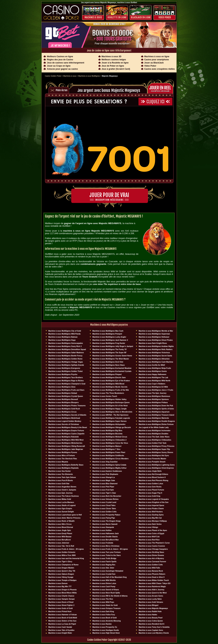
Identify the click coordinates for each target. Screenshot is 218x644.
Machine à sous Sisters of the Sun (62, 621)
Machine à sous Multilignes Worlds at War (156, 331)
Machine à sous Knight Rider (60, 633)
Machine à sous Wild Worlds (104, 580)
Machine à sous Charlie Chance (61, 596)
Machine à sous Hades (148, 615)
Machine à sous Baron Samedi (105, 524)
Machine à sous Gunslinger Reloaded (108, 571)
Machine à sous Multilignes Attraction (154, 359)
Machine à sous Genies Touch (105, 396)
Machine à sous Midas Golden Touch (154, 580)
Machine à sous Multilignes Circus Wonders (111, 459)
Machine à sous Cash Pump (104, 587)
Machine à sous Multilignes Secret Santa (155, 356)
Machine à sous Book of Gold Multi (63, 618)
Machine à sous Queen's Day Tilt (62, 571)
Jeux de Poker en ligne (113, 66)
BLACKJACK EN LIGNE (141, 17)
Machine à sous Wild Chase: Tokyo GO (155, 583)
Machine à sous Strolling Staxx (151, 552)
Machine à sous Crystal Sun (104, 574)
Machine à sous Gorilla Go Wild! (152, 365)
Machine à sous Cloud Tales (104, 505)
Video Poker (165, 17)
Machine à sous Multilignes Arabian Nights (156, 346)
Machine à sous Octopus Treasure (106, 608)
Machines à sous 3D (111, 56)
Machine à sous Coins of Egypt (151, 534)
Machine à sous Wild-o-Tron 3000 (62, 555)
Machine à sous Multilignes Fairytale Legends (111, 418)
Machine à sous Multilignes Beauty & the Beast (68, 427)
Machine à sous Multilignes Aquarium (154, 412)
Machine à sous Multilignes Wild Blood (108, 384)
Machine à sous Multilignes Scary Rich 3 (65, 346)
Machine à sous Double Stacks (105, 537)
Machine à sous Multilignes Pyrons (63, 452)
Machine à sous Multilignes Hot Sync (154, 456)
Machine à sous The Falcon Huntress (64, 496)
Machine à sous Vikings (148, 527)
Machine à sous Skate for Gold (105, 605)
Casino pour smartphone (156, 60)
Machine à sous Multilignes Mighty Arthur (110, 468)
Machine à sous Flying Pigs (104, 518)
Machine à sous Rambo (102, 624)
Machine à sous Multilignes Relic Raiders (156, 349)
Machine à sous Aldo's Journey (152, 590)
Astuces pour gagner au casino (62, 69)
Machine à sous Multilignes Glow (62, 387)
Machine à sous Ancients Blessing (107, 621)
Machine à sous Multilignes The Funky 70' (110, 349)
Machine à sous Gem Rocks (150, 487)
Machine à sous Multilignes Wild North (154, 381)
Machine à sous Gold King (149, 496)
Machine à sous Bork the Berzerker (107, 496)
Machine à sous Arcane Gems (151, 596)
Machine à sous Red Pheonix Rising (153, 480)
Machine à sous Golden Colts (105, 512)
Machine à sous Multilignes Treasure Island (156, 415)
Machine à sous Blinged (149, 605)
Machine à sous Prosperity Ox (105, 627)
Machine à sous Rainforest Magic (152, 587)
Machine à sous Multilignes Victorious (154, 353)
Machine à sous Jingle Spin (60, 530)
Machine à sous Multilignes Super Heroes (110, 421)
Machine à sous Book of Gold (105, 618)
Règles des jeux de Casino (60, 60)
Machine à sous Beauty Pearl (151, 618)
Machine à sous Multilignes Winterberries (65, 443)
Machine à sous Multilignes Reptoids (64, 468)
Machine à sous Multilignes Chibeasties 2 (110, 440)
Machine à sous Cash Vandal (60, 627)
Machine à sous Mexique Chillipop (153, 521)
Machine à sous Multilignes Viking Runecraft (67, 446)
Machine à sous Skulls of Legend (62, 505)
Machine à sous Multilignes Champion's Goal (67, 384)
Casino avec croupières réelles (159, 69)
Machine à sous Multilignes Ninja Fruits (155, 368)
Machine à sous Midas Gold (60, 499)
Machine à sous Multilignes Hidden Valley (110, 399)
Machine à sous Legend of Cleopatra (154, 499)
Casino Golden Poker (53, 76)
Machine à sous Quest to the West (153, 593)
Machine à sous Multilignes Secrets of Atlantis (67, 415)
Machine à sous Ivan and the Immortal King (66, 558)
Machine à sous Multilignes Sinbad (63, 393)
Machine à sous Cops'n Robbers (152, 384)
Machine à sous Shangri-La (104, 477)
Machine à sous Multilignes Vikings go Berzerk (112, 427)
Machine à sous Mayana (58, 462)
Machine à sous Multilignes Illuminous (154, 396)
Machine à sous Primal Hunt (60, 612)
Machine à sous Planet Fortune (151, 490)
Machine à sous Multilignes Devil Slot (108, 362)
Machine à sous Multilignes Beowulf (63, 399)
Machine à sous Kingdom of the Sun (154, 502)
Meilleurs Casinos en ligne (60, 56)
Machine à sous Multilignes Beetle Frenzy (65, 356)
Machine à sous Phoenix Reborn (152, 574)
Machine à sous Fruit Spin (103, 490)
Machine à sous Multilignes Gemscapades (66, 343)
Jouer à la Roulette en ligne (115, 63)
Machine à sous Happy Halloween (152, 374)
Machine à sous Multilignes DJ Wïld (153, 387)
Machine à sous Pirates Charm (151, 509)
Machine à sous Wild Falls (149, 568)
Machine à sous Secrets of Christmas (64, 424)
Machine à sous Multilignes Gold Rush (64, 409)
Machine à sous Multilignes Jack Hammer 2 (110, 340)
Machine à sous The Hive (103, 599)
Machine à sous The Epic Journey (153, 393)
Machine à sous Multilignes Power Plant (109, 452)
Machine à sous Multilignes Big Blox (107, 431)
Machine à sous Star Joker (103, 568)
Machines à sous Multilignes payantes (109, 325)
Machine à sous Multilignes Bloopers (64, 402)
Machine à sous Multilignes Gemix (153, 371)
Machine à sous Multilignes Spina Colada (109, 465)
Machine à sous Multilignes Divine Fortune (156, 424)
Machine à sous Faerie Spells (105, 562)
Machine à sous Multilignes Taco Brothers (66, 378)
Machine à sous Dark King (103, 612)
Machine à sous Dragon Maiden (61, 568)
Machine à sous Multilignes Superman (154, 334)
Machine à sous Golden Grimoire (62, 552)
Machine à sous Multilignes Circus (62, 412)
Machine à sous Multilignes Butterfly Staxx (66, 465)
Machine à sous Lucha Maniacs (61, 502)
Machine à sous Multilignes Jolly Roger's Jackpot (113, 346)
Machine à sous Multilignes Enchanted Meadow (112, 368)
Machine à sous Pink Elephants (105, 474)
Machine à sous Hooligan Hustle (106, 630)
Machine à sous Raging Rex (104, 565)
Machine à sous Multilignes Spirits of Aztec (156, 409)
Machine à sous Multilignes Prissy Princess (157, 446)
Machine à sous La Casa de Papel (62, 624)
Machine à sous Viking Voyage (61, 577)
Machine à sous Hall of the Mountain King (110, 577)
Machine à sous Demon (58, 583)
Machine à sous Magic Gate (104, 480)
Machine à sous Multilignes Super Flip (154, 449)
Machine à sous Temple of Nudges (62, 580)
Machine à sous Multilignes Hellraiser (154, 337)
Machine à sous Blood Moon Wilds (63, 593)
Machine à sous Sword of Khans (106, 590)
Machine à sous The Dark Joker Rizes (154, 437)
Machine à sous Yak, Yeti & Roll (61, 546)
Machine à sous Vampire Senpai (62, 599)
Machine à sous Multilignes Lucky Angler (109, 337)
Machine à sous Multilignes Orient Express (156, 468)
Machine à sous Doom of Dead (61, 602)
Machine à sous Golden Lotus (151, 484)
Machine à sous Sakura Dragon (61, 574)
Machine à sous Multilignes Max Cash (108, 331)
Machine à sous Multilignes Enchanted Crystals (112, 371)
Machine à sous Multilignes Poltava (153, 402)
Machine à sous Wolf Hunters (151, 512)
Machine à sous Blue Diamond (105, 484)
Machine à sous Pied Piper (103, 487)
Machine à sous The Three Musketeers (108, 393)
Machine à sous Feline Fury (104, 615)
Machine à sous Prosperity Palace (106, 515)
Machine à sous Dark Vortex (150, 524)
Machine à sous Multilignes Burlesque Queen (111, 402)
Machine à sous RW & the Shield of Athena (110, 596)
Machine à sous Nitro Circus (60, 524)
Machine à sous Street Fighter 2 (61, 605)
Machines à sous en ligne (157, 56)
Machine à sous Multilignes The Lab (153, 378)
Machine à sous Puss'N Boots (61, 480)
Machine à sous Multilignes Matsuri (107, 446)
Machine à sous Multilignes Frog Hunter (109, 343)
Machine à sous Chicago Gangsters (153, 549)
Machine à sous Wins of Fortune (62, 456)
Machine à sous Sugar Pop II (150, 493)
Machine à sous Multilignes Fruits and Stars (66, 390)
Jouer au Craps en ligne (59, 66)
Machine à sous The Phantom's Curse (154, 543)
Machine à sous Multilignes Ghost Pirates (156, 340)
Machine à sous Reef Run (149, 540)
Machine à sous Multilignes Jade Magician (66, 449)
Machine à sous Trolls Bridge (104, 558)
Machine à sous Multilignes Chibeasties (155, 440)
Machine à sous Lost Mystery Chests (154, 633)
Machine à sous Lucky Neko (150, 599)
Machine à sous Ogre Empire (60, 509)
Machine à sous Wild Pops (103, 602)
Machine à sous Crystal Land (104, 502)
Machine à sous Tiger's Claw (104, 493)
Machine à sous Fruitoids (103, 543)
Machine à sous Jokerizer (59, 543)
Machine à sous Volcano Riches (106, 499)
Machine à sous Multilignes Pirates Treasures (67, 406)
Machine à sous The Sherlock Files (63, 459)
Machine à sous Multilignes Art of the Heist (110, 406)
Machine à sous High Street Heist (106, 633)
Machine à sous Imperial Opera (151, 505)
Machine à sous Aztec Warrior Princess (64, 518)
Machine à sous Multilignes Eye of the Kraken (111, 381)
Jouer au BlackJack (154, 63)
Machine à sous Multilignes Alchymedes (109, 424)
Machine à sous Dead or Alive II (152, 577)
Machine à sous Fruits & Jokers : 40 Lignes (110, 549)
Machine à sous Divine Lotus (104, 583)
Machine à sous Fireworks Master (152, 459)
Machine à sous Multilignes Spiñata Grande (66, 365)
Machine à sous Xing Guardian (105, 462)
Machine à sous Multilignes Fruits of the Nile (111, 390)
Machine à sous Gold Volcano (151, 602)
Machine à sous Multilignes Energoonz (64, 368)
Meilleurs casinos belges (114, 60)
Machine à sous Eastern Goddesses (107, 471)
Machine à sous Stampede (103, 527)
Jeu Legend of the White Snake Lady (154, 427)
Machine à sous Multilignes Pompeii (107, 334)
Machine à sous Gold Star (59, 484)
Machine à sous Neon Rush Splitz (106, 593)
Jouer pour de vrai (109, 195)
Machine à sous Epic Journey (61, 493)
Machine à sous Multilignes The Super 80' (110, 353)
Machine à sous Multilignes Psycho (63, 374)
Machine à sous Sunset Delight (61, 512)
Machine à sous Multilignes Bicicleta (107, 434)
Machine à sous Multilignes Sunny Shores (156, 452)
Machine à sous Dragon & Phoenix (63, 590)
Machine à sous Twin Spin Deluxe (62, 477)
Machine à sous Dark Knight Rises (153, 343)
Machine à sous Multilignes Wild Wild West (66, 440)
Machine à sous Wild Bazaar (60, 537)
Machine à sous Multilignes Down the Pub (156, 406)
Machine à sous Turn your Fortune (107, 552)
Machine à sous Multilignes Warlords (154, 418)
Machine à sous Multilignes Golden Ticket (66, 371)
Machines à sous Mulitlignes (89, 76)
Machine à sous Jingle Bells (150, 471)
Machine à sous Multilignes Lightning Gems (157, 465)
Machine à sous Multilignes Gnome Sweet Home (112, 356)
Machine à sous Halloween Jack (106, 534)
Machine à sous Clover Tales (104, 509)
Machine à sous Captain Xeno (151, 630)
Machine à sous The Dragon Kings (107, 521)
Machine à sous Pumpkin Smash (152, 462)
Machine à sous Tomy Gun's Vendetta (154, 627)
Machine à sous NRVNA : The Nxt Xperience (110, 415)
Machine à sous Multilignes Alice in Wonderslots (112, 412)
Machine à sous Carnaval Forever (152, 562)
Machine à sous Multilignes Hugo (62, 340)
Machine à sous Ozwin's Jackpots (62, 490)
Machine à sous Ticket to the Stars (107, 555)
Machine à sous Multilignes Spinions (154, 399)
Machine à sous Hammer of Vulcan (63, 615)
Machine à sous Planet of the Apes (153, 530)
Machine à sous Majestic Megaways (153, 608)
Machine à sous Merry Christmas (106, 546)
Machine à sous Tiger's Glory (60, 562)
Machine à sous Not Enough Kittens (153, 474)
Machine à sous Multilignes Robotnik (64, 437)
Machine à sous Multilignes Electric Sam (109, 378)
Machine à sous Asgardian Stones (62, 487)
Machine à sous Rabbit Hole (150, 612)
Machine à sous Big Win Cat (150, 518)
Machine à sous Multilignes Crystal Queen (66, 396)
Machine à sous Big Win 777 (60, 587)
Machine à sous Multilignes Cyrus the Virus (110, 443)
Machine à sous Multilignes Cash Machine (156, 362)
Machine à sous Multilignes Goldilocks (108, 456)
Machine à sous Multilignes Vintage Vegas (66, 362)
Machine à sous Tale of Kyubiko (61, 630)
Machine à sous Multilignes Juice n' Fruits (156, 390)
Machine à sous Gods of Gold (61, 608)
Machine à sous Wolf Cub (149, 537)
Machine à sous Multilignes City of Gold (65, 331)
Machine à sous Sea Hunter (60, 471)
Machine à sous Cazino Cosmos (152, 546)
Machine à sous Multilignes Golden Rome (65, 359)
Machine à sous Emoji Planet (60, 534)
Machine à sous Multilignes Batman (63, 337)
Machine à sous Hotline (102, 530)
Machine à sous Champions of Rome (63, 565)
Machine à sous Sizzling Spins (151, 515)
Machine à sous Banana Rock (151, 571)
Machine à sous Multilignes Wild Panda (64, 334)
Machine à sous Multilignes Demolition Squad (67, 349)
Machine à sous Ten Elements (61, 474)
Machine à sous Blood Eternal (61, 527)
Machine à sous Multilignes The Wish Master (111, 359)
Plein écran (62, 90)
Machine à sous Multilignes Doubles (154, 434)
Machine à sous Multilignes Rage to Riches (66, 381)
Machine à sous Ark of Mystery (151, 558)
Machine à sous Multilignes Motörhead (64, 418)
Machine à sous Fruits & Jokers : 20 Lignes (66, 549)
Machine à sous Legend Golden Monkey (65, 421)
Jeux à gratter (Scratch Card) (116, 69)
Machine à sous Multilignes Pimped (107, 374)
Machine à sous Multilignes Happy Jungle (110, 409)
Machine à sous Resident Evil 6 (151, 624)
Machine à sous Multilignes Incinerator (155, 431)
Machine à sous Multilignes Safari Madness (66, 353)
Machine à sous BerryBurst (60, 540)
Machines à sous (93, 17)
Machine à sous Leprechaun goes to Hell (65, 515)
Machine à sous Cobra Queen (151, 621)
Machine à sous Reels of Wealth (62, 521)
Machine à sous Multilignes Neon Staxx (109, 365)
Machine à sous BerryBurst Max (106, 540)
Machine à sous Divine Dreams (151, 555)
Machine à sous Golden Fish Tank (152, 443)
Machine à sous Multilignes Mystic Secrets (110, 387)
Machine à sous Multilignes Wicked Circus (110, 437)
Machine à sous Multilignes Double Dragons (157, 421)
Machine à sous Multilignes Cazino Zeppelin (66, 434)
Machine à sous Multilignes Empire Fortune (66, 431)
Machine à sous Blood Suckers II (152, 477)
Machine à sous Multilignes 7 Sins (106, 449)
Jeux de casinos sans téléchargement (66, 63)
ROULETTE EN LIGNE (117, 17)
